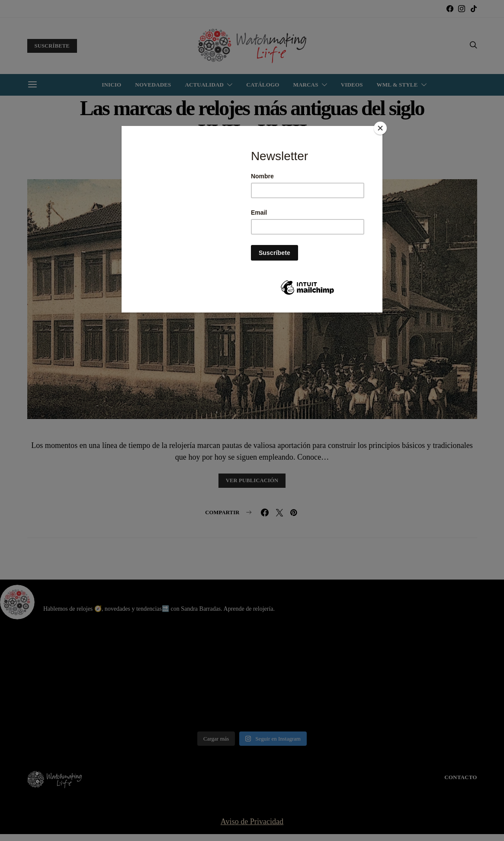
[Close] (380, 128)
